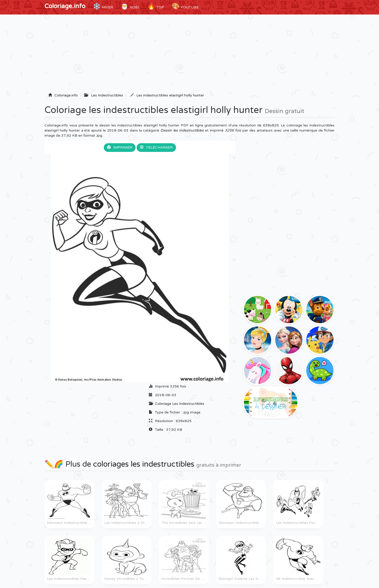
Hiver (103, 6)
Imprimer (120, 147)
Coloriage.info (65, 6)
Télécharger (156, 147)
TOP (156, 6)
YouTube (185, 6)
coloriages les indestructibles (144, 464)
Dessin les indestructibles (182, 130)
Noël (130, 6)
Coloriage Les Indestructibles (180, 404)
